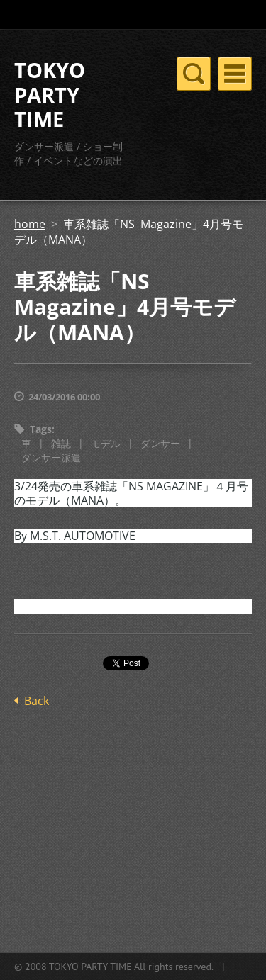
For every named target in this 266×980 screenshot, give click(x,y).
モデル (106, 443)
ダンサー (160, 443)
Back (37, 701)
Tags (41, 429)
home (30, 224)
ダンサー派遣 (51, 457)
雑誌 (61, 443)
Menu (235, 74)
